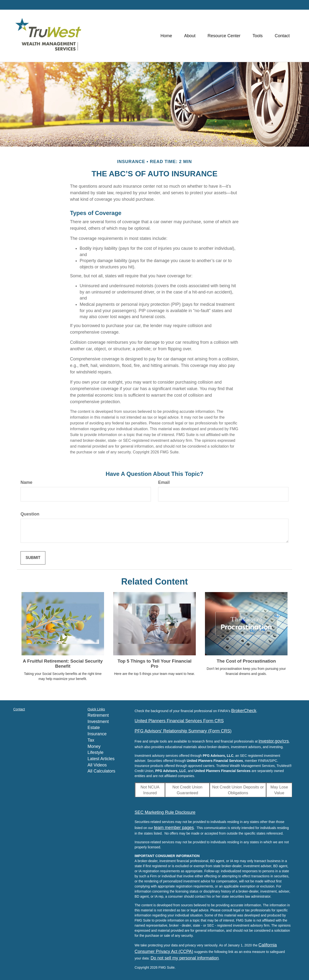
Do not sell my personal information (185, 958)
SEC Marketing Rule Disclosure (165, 812)
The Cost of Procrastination (246, 661)
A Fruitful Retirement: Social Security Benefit (63, 664)
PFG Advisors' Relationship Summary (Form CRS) (183, 731)
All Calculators (102, 771)
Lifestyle (96, 752)
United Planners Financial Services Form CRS (179, 721)
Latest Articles (101, 759)
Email (164, 482)
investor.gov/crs (274, 741)
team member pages (174, 828)
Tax (91, 740)
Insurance (97, 734)
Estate (94, 728)
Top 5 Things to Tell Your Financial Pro (154, 664)
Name (26, 482)
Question (30, 514)
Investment (98, 722)
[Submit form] (33, 558)
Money (94, 746)
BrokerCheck (244, 711)
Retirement (98, 715)
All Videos (97, 765)
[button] (190, 36)
